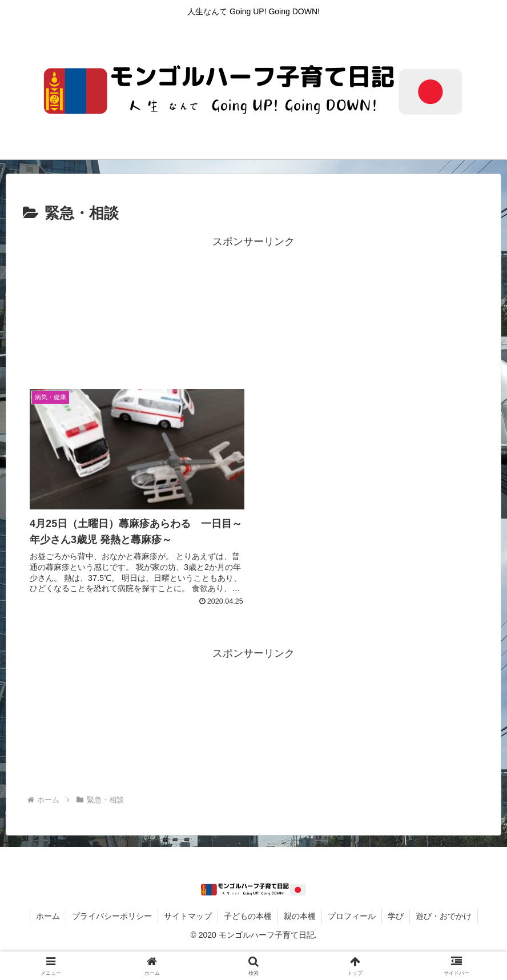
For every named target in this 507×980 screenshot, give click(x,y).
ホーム (48, 916)
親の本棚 (300, 916)
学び (396, 916)
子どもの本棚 (248, 916)
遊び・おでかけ (444, 916)
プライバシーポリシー (112, 916)
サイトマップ (188, 916)
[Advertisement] (253, 310)
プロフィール (352, 916)
